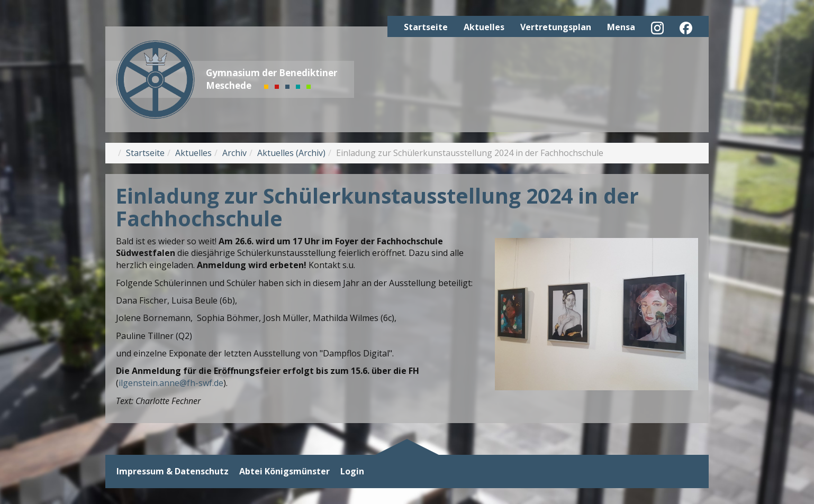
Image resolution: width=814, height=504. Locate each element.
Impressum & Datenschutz (173, 471)
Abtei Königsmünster (284, 471)
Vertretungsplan (556, 27)
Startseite (426, 27)
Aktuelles (484, 27)
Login (352, 471)
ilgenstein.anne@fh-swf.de (171, 383)
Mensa (621, 27)
